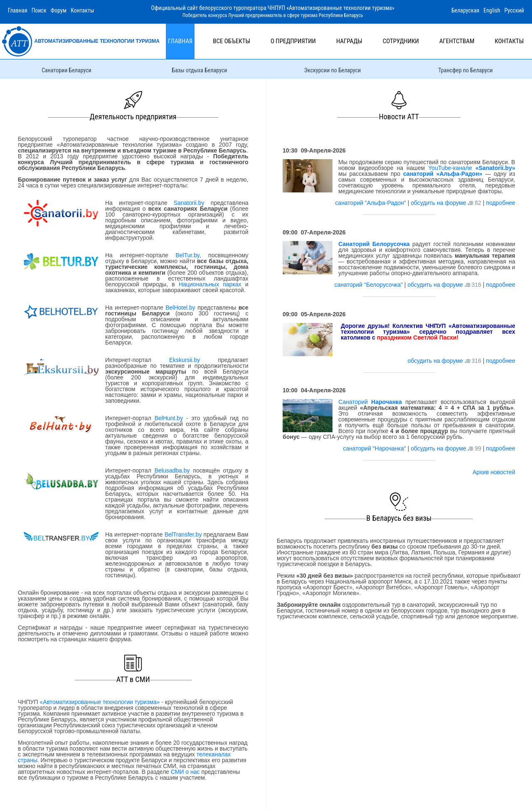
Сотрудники (401, 41)
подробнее (500, 203)
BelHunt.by (170, 418)
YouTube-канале (472, 168)
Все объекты (232, 41)
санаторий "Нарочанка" (375, 448)
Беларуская (465, 10)
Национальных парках (210, 284)
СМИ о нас (185, 772)
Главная (18, 10)
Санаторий (370, 402)
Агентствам (457, 41)
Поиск (39, 10)
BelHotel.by (181, 308)
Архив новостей (494, 472)
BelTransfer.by (184, 534)
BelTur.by (187, 255)
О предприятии (293, 41)
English (492, 10)
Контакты (83, 10)
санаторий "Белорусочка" (369, 285)
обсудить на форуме (438, 203)
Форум (59, 10)
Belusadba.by (172, 470)
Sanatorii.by (189, 203)
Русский (514, 10)
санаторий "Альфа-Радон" (371, 203)
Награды (349, 41)
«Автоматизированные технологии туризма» (100, 702)
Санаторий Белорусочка (374, 244)
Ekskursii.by (185, 360)
